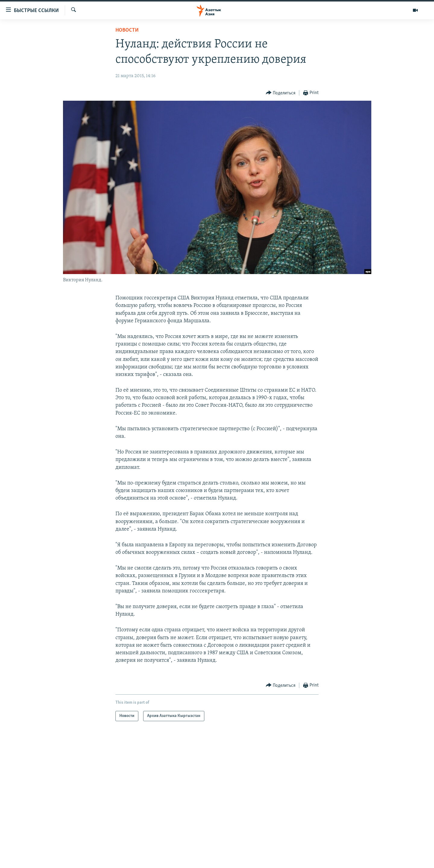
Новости (127, 30)
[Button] (281, 93)
